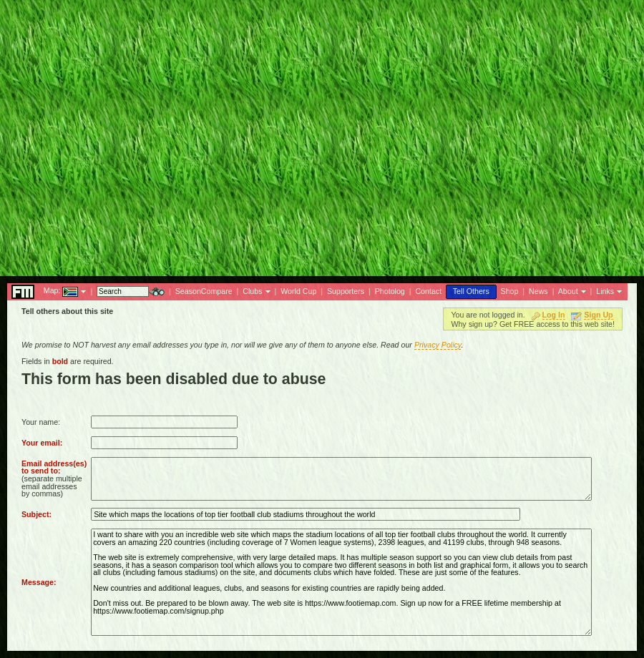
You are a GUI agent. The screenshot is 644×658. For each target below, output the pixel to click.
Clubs (252, 291)
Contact (428, 291)
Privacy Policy (438, 345)
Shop (510, 291)
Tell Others (471, 291)
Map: (52, 290)
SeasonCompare (204, 291)
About (568, 291)
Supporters (346, 291)
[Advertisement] (134, 134)
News (538, 291)
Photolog (390, 291)
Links (605, 291)
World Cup (298, 291)
